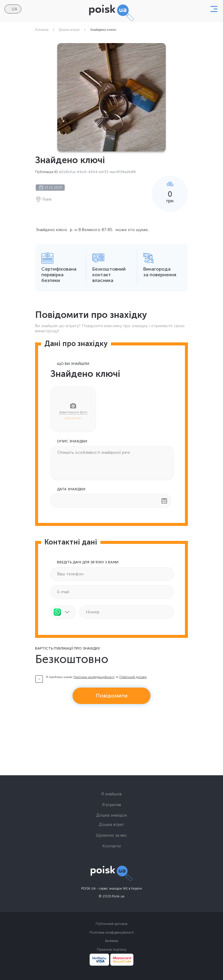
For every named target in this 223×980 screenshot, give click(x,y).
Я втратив (112, 805)
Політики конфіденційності (94, 677)
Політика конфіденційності (112, 932)
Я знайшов (111, 794)
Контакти (112, 846)
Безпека (112, 941)
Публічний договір (133, 677)
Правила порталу (112, 949)
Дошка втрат (69, 30)
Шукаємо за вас (111, 835)
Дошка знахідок (112, 815)
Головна (42, 30)
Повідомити (111, 696)
